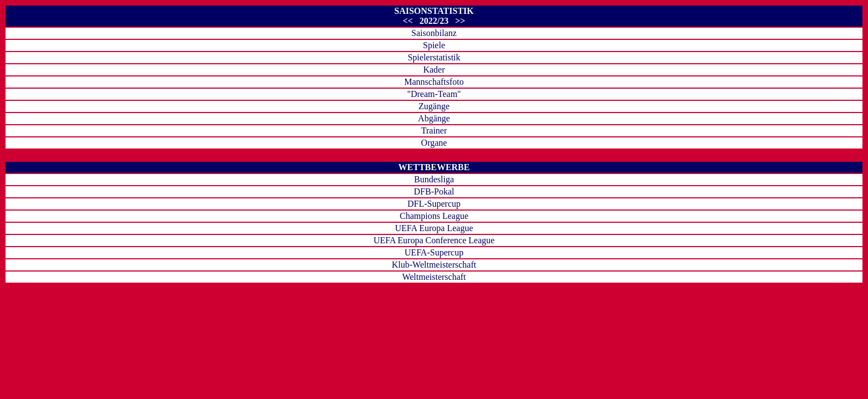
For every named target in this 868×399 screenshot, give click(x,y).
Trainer (434, 131)
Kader (434, 70)
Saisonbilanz (434, 33)
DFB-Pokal (434, 191)
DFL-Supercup (434, 204)
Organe (434, 143)
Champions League (434, 216)
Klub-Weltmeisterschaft (434, 265)
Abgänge (434, 118)
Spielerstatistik (434, 57)
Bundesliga (434, 179)
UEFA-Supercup (434, 252)
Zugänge (434, 106)
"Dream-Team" (434, 94)
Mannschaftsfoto (434, 82)
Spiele (434, 45)
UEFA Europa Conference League (434, 240)
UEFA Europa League (434, 228)
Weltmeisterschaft (434, 277)
